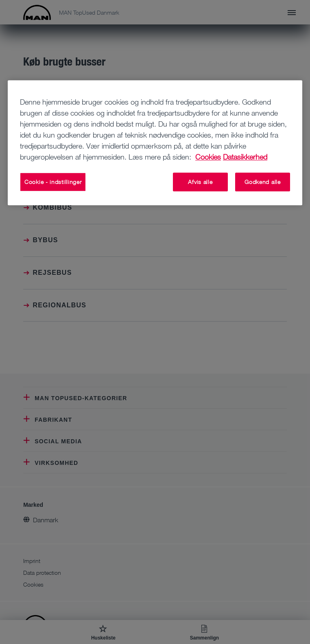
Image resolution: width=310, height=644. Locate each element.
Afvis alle (200, 182)
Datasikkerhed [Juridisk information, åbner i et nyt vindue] (245, 157)
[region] (155, 143)
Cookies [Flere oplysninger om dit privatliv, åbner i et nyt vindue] (208, 157)
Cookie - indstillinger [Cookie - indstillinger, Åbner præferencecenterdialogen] (53, 182)
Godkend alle (262, 182)
